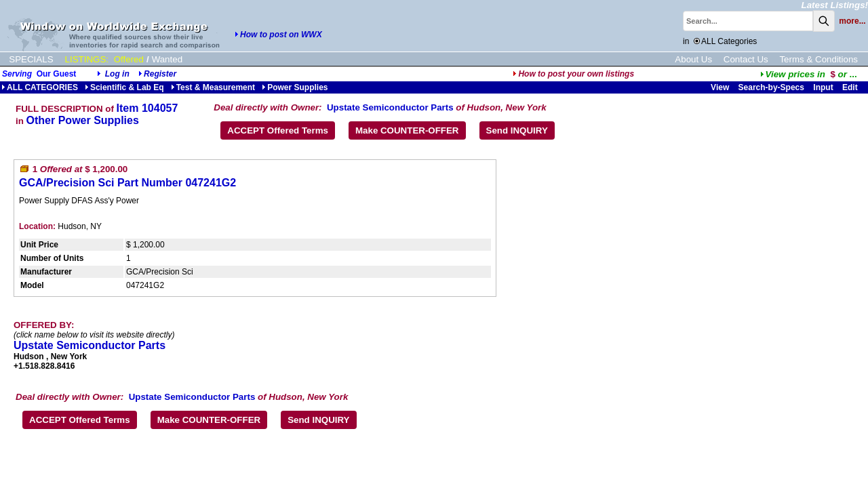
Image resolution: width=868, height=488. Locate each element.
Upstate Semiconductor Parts (390, 107)
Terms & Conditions (818, 59)
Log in (117, 74)
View (720, 87)
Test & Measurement (213, 87)
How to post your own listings (573, 74)
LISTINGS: (87, 59)
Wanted (167, 59)
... (809, 74)
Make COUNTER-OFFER (407, 130)
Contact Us (746, 59)
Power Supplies (295, 87)
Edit (851, 87)
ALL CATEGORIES (40, 87)
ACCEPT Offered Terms (278, 130)
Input (823, 87)
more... (852, 21)
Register (160, 74)
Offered (129, 59)
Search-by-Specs (771, 87)
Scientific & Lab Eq (124, 87)
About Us (693, 59)
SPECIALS (31, 59)
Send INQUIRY (517, 130)
